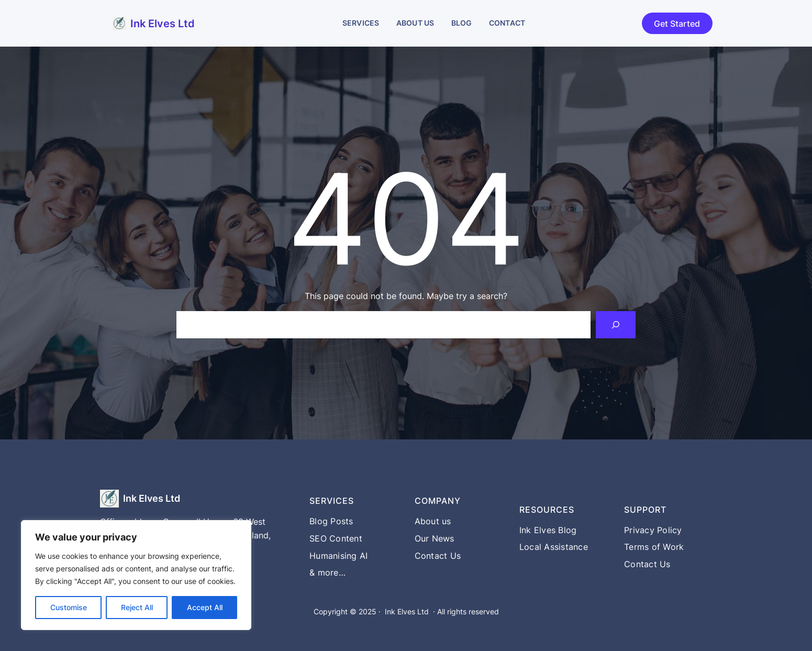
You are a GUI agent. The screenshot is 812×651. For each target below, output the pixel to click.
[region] (136, 575)
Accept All (205, 607)
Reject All (137, 607)
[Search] (616, 325)
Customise (69, 607)
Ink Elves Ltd (163, 24)
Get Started (677, 24)
